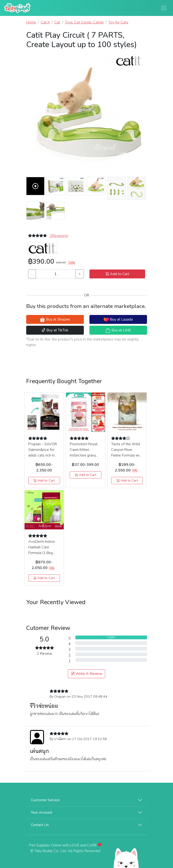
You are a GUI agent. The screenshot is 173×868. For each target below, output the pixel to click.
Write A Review (86, 674)
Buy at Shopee (55, 320)
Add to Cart (117, 274)
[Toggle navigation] (164, 8)
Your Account (42, 812)
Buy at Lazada (118, 320)
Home (31, 22)
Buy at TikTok (55, 330)
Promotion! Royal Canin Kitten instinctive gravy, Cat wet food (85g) (84, 455)
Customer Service (45, 800)
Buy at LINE (118, 330)
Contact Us (40, 825)
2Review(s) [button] (59, 236)
